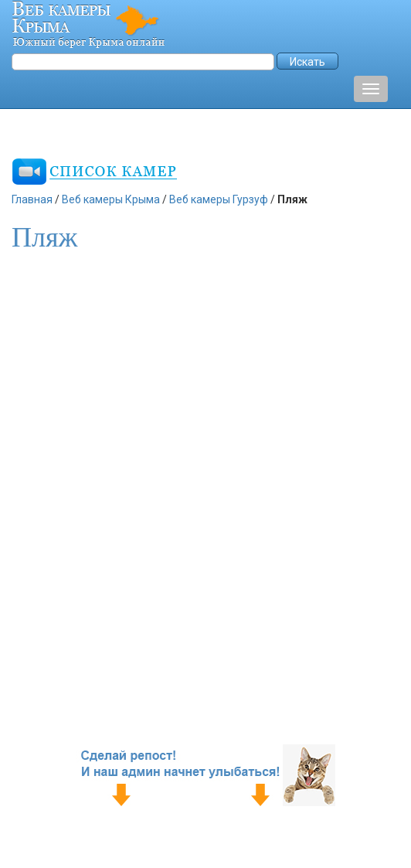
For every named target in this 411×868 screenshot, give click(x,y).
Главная (32, 199)
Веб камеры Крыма (111, 199)
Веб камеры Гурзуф (219, 199)
